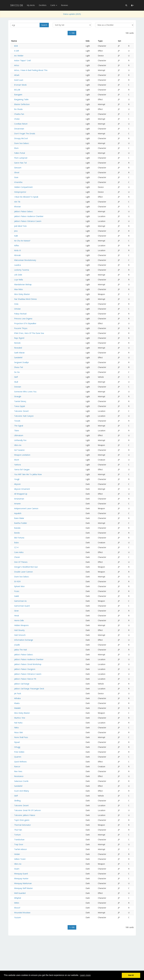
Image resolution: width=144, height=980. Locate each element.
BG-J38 (17, 90)
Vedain (17, 854)
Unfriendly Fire (20, 440)
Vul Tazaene (19, 450)
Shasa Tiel (19, 367)
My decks (31, 5)
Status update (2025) (72, 14)
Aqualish (18, 513)
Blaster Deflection (22, 104)
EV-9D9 (17, 581)
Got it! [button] (131, 975)
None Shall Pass (21, 737)
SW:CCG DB (17, 5)
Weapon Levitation (22, 455)
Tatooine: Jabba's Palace (25, 815)
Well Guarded (20, 893)
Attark (17, 75)
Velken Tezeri (20, 859)
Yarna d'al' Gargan (22, 469)
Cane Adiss (19, 552)
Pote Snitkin (19, 752)
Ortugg (17, 747)
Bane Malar (19, 518)
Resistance (19, 776)
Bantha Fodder (21, 523)
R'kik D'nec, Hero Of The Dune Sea (29, 333)
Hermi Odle (19, 620)
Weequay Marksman (23, 883)
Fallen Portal (20, 153)
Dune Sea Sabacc (22, 143)
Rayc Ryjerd (19, 338)
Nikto (17, 728)
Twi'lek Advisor (21, 849)
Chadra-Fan (19, 114)
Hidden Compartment (23, 187)
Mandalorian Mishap (23, 284)
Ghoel (17, 172)
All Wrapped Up (21, 494)
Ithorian (17, 207)
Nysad (17, 742)
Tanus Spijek (20, 406)
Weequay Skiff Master (23, 888)
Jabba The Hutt (21, 650)
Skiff (16, 377)
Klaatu (17, 703)
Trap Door (19, 844)
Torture (17, 835)
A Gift (17, 51)
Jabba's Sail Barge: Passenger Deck (29, 689)
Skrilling (17, 801)
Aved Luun (19, 80)
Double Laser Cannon (23, 572)
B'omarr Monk (20, 85)
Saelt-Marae (19, 353)
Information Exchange (24, 640)
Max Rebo (19, 289)
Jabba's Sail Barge (22, 684)
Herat (17, 616)
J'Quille (17, 645)
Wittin (17, 903)
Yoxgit (17, 479)
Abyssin (17, 484)
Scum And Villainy (22, 791)
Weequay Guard (21, 874)
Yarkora (17, 465)
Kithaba (17, 698)
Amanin (17, 504)
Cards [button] (54, 5)
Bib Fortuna (19, 538)
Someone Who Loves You (25, 392)
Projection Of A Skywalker (25, 323)
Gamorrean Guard (22, 606)
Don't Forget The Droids (25, 134)
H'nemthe (18, 182)
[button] (126, 5)
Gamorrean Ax (20, 601)
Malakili (17, 708)
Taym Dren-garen (22, 820)
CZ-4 (16, 547)
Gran (16, 177)
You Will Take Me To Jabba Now (28, 474)
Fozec (17, 591)
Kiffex (17, 245)
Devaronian (19, 129)
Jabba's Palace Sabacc (24, 211)
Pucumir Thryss (21, 328)
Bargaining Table (21, 99)
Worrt (17, 460)
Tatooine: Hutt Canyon (24, 416)
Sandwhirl (18, 357)
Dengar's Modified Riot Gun (26, 567)
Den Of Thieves (21, 562)
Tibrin (17, 431)
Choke (17, 119)
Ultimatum (19, 435)
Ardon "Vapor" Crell (22, 60)
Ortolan (17, 309)
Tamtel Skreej (20, 401)
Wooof (17, 908)
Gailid (17, 596)
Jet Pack (18, 693)
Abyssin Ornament (22, 489)
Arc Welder (19, 56)
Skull (16, 382)
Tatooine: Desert (21, 411)
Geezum (18, 168)
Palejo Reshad (20, 314)
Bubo (17, 543)
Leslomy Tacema (22, 270)
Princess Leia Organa (23, 319)
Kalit (16, 236)
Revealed (18, 348)
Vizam (17, 869)
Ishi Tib (17, 202)
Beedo (17, 533)
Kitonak (17, 255)
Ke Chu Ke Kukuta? (22, 241)
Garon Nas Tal (20, 163)
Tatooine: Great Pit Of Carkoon (27, 810)
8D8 (16, 46)
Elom (16, 148)
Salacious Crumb (21, 781)
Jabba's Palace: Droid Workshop (28, 664)
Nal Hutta (18, 723)
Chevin (17, 557)
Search (44, 25)
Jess (16, 231)
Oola (16, 304)
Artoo (17, 65)
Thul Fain (18, 830)
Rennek (17, 343)
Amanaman (19, 499)
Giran (16, 611)
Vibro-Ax (18, 445)
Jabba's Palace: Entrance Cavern (28, 221)
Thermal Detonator (22, 825)
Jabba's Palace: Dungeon (25, 669)
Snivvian (18, 387)
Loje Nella (19, 280)
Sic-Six (17, 372)
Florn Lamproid (21, 158)
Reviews (65, 5)
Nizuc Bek (18, 732)
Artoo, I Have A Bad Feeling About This (31, 70)
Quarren (18, 757)
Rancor (17, 766)
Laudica (17, 265)
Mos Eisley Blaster (22, 294)
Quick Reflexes (20, 762)
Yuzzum (18, 917)
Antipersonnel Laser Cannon (26, 508)
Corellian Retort (21, 124)
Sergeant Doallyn (22, 362)
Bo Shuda (18, 109)
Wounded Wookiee (22, 913)
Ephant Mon (19, 586)
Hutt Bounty (19, 630)
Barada (17, 528)
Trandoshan (19, 840)
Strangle (18, 396)
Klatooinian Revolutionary (25, 260)
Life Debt (18, 275)
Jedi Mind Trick (20, 226)
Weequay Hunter (21, 878)
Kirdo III (17, 250)
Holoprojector (20, 192)
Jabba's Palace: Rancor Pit (25, 679)
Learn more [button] (85, 975)
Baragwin (18, 95)
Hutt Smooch (20, 635)
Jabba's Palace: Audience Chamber (29, 216)
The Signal (19, 426)
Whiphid (18, 898)
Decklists (43, 5)
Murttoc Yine (20, 718)
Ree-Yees (18, 771)
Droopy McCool (21, 138)
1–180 (72, 33)
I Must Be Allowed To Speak (26, 197)
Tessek (17, 421)
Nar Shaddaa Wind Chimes (26, 299)
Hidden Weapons (21, 625)
